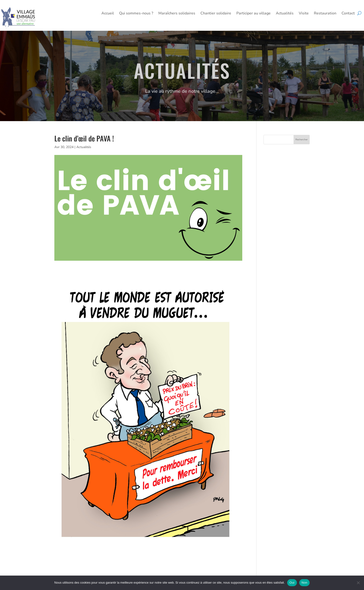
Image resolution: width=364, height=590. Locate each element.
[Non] (358, 583)
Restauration (325, 14)
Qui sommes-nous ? (136, 14)
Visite (304, 14)
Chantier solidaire (216, 14)
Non (305, 583)
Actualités (285, 14)
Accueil (108, 14)
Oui (292, 583)
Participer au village (253, 14)
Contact (348, 14)
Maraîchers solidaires (177, 14)
